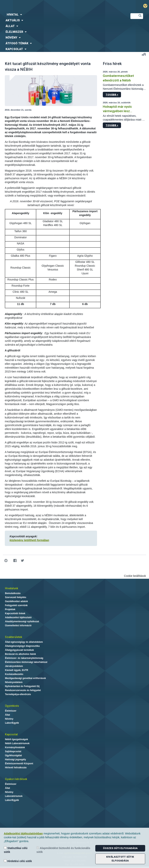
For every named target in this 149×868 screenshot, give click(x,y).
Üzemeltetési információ (18, 626)
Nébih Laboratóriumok (17, 743)
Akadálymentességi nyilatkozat (22, 621)
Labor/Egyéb (12, 723)
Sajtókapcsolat (13, 751)
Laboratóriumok (14, 796)
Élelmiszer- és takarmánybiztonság (24, 658)
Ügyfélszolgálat (13, 755)
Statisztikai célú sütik (16, 850)
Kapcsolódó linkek (15, 613)
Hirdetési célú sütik (18, 861)
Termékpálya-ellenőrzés (18, 694)
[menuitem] (62, 15)
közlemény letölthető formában (29, 540)
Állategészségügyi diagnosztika (22, 646)
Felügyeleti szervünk (16, 605)
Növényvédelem (14, 682)
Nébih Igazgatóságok (16, 739)
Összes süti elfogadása (120, 848)
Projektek (10, 609)
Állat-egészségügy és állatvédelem (24, 642)
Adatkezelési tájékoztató (18, 617)
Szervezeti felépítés (16, 597)
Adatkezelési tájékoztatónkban (23, 833)
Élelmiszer (11, 711)
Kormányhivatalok (15, 747)
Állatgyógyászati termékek (19, 650)
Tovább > (112, 95)
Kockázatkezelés (14, 674)
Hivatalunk (12, 588)
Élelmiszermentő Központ (19, 764)
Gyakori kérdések (16, 779)
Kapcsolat (11, 734)
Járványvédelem (14, 666)
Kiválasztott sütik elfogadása (120, 859)
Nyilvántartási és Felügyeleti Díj (22, 686)
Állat (7, 715)
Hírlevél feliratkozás (16, 768)
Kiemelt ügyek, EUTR (17, 670)
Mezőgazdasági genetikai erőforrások (25, 678)
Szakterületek (14, 637)
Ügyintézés (12, 706)
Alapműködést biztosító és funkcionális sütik (63, 850)
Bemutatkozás (13, 593)
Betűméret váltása (144, 54)
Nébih (50, 6)
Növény (9, 719)
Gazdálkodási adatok (16, 601)
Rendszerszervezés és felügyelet (23, 690)
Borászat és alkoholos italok (20, 654)
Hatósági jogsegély (15, 759)
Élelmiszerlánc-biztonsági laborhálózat (26, 662)
